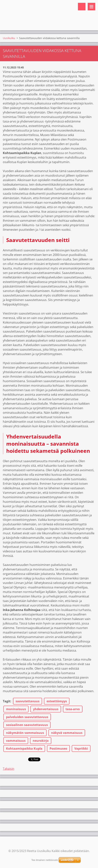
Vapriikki (81, 749)
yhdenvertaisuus (46, 709)
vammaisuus (16, 741)
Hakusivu (82, 7)
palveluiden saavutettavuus (27, 717)
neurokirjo (41, 741)
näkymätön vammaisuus (25, 733)
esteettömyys (57, 701)
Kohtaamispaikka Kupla (24, 749)
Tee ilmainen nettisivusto (45, 860)
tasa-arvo (73, 709)
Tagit (7, 701)
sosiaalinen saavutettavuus (27, 725)
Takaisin (9, 769)
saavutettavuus (28, 701)
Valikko (91, 7)
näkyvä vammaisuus (67, 733)
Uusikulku (9, 38)
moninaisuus (16, 709)
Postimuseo (58, 749)
